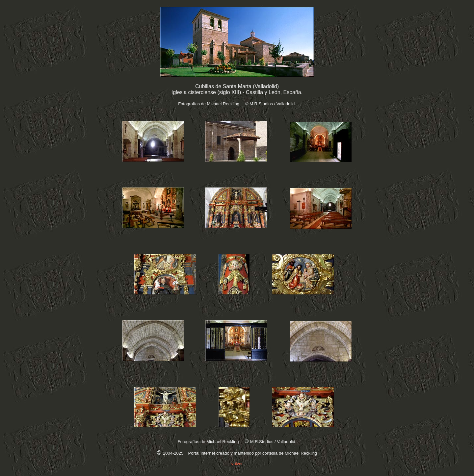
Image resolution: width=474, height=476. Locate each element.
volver (237, 464)
